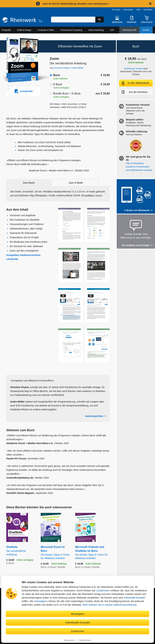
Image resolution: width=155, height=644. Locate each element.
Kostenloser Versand (133, 69)
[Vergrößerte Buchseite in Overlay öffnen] (84, 225)
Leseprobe (12, 259)
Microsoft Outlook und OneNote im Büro (93, 553)
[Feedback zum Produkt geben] (136, 232)
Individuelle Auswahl (78, 622)
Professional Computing (71, 30)
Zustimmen (103, 591)
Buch (56, 75)
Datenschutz (85, 640)
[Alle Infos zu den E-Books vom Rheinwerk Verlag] (136, 197)
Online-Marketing (96, 30)
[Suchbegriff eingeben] (73, 20)
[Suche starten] (100, 20)
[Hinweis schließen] (150, 4)
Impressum (69, 640)
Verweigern (41, 601)
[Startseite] (23, 20)
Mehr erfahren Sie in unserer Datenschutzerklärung (109, 605)
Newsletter (128, 10)
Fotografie (6, 30)
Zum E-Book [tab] (76, 183)
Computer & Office (46, 30)
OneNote (21, 551)
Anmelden (148, 10)
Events (146, 30)
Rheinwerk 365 (129, 30)
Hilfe (138, 10)
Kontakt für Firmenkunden (138, 167)
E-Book (57, 84)
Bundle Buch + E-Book (67, 93)
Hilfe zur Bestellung (135, 163)
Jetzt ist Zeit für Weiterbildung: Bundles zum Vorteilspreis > (76, 4)
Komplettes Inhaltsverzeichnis (23, 255)
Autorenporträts (94, 416)
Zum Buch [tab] (29, 183)
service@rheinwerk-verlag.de (139, 170)
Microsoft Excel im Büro (55, 553)
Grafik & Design (24, 30)
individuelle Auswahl (134, 598)
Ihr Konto (116, 10)
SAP (112, 30)
